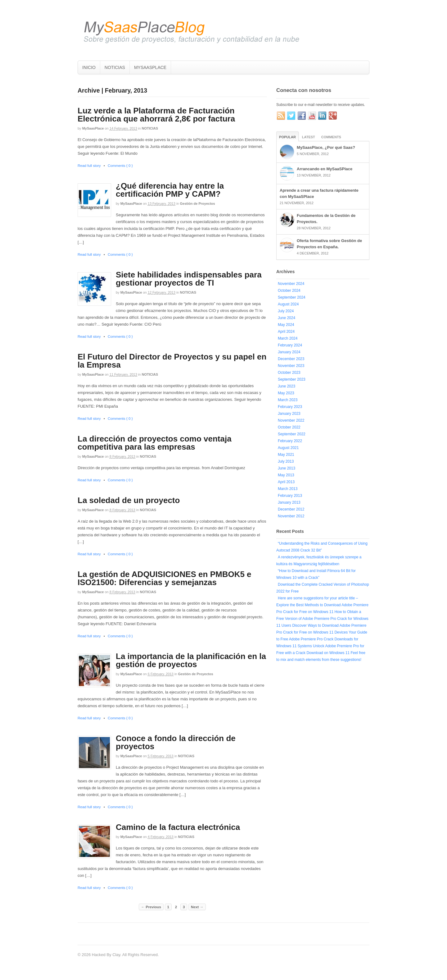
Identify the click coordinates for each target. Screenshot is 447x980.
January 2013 (289, 502)
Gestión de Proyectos (198, 204)
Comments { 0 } (120, 165)
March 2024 (288, 338)
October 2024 (289, 291)
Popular (287, 137)
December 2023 (291, 359)
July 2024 (286, 311)
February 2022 (290, 441)
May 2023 (286, 393)
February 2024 (290, 345)
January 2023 (289, 414)
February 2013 (290, 496)
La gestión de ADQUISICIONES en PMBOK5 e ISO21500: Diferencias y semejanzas (165, 578)
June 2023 (287, 386)
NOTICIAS (115, 67)
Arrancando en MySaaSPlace (325, 169)
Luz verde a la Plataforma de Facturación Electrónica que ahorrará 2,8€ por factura (156, 115)
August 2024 (288, 304)
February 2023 (290, 407)
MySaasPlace (93, 128)
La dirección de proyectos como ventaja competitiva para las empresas (155, 443)
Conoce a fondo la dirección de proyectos (176, 742)
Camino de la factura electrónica (178, 827)
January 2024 (289, 352)
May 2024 (286, 325)
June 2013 (287, 468)
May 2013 (286, 475)
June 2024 (287, 318)
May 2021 (286, 455)
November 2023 (291, 366)
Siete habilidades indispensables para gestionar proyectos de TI (189, 279)
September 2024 (292, 297)
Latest (309, 137)
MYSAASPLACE (150, 67)
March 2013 (288, 489)
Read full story (89, 165)
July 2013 (286, 461)
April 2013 (286, 482)
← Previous (151, 907)
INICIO (89, 67)
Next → (197, 907)
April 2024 (286, 332)
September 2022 (292, 434)
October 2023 (289, 373)
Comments (331, 137)
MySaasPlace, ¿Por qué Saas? (326, 147)
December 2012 (291, 509)
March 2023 (288, 400)
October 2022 (289, 427)
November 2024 (291, 284)
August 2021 (288, 448)
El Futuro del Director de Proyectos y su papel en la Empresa (172, 361)
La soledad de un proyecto (129, 500)
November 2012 (291, 516)
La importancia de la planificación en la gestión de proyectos (191, 660)
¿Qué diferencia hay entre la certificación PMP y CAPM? (170, 190)
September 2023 (292, 379)
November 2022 (291, 420)
